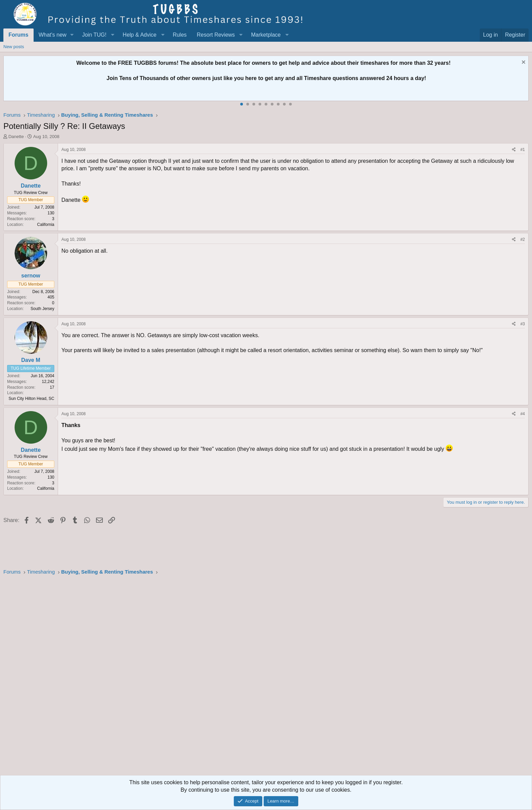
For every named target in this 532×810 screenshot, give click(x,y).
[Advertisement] (207, 677)
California (46, 225)
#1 (523, 150)
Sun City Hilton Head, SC (31, 399)
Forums (18, 35)
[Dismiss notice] (523, 63)
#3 (523, 324)
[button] (72, 35)
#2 (523, 239)
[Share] (514, 150)
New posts (14, 47)
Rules (180, 35)
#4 (523, 414)
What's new (53, 35)
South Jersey (42, 309)
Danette (16, 137)
